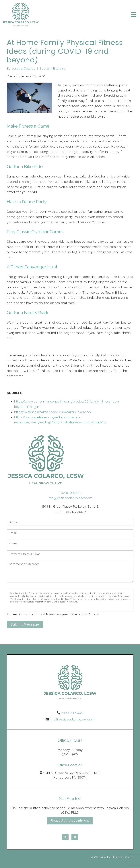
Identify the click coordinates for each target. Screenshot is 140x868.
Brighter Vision (123, 857)
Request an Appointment (70, 821)
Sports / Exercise (52, 68)
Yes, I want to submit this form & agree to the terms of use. (56, 614)
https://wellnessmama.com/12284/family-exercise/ (53, 412)
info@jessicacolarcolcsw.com (70, 498)
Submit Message (25, 624)
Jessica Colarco (24, 68)
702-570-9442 (70, 493)
